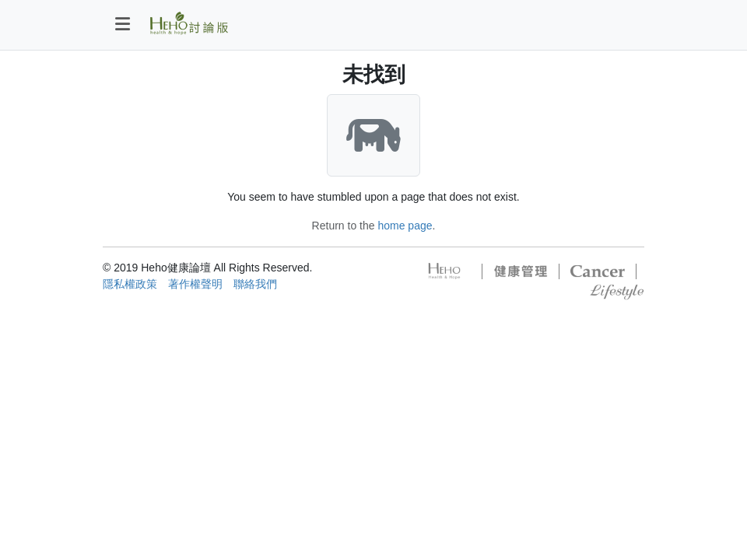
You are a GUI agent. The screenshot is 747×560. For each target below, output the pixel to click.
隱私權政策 (130, 284)
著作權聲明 (195, 284)
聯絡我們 (255, 284)
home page (405, 226)
